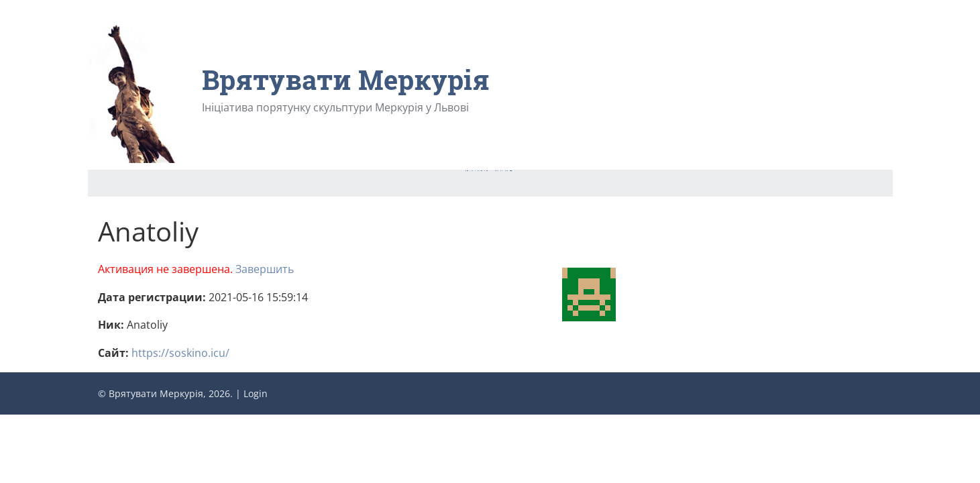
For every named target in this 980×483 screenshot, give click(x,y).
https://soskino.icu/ (180, 353)
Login (256, 393)
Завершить (265, 269)
